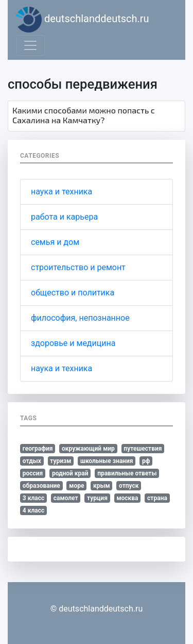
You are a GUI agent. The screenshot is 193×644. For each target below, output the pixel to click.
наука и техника (62, 192)
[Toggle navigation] (30, 45)
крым (102, 486)
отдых (32, 461)
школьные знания (107, 461)
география (38, 449)
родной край (70, 473)
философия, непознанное (80, 318)
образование (41, 486)
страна (157, 498)
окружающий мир (88, 449)
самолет (66, 498)
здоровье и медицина (73, 343)
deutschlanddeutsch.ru (83, 20)
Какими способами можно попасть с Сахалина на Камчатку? (84, 115)
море (76, 486)
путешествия (143, 449)
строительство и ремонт (78, 267)
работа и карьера (64, 217)
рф (146, 461)
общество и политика (73, 293)
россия (33, 473)
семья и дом (55, 242)
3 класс (33, 498)
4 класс (33, 510)
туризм (60, 461)
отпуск (129, 486)
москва (127, 498)
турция (97, 498)
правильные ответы (127, 473)
